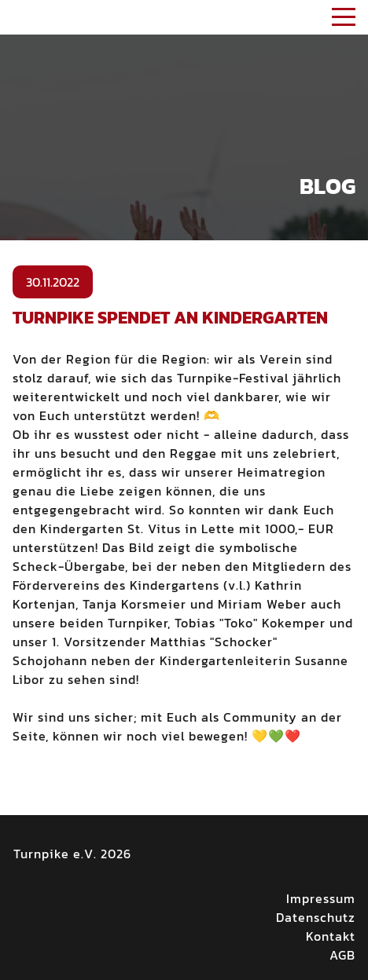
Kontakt (331, 936)
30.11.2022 (53, 282)
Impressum (321, 898)
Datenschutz (316, 917)
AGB (342, 955)
